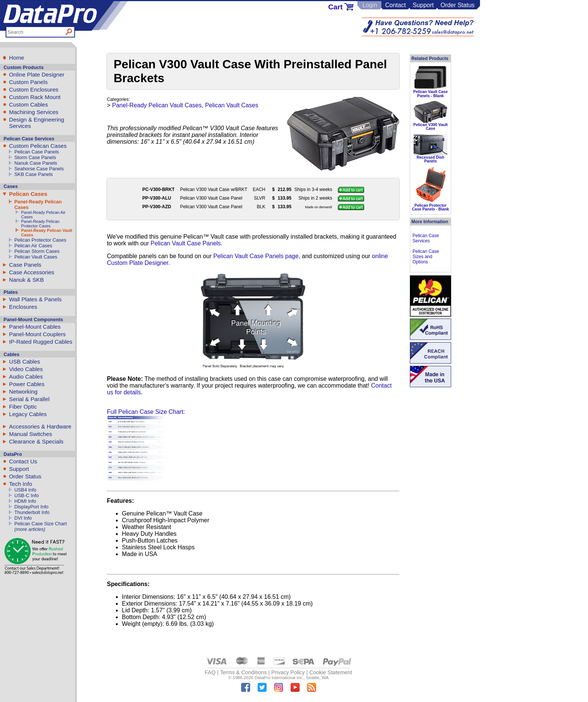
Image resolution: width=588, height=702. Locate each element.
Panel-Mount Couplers (37, 334)
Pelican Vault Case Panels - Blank (430, 94)
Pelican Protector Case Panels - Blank (431, 207)
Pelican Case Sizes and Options (426, 257)
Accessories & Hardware (40, 426)
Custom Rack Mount (35, 97)
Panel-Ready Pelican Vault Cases (157, 105)
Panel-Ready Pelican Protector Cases (40, 224)
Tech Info (21, 484)
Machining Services (34, 112)
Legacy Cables (28, 414)
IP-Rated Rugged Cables (41, 342)
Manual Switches (31, 434)
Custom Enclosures (34, 89)
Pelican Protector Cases (40, 240)
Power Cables (27, 384)
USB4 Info (25, 490)
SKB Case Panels (34, 174)
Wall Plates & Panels (35, 299)
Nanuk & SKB (26, 280)
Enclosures (23, 307)
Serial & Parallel (29, 399)
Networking (23, 392)
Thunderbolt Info (32, 512)
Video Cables (26, 369)
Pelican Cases (28, 194)
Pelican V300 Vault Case (430, 127)
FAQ (210, 672)
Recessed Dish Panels (430, 159)
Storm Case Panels (35, 157)
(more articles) (30, 529)
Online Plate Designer (37, 74)
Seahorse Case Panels (39, 169)
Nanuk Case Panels (36, 163)
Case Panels (25, 265)
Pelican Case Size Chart (40, 524)
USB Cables (25, 362)
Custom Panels (28, 82)
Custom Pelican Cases (38, 146)
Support (423, 5)
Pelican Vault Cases (36, 257)
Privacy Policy (288, 672)
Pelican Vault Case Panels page (256, 256)
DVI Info (23, 518)
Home (17, 58)
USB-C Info (26, 495)
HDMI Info (25, 501)
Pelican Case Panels (37, 152)
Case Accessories (32, 272)
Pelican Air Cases (33, 246)
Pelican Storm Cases (37, 251)
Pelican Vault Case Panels (185, 243)
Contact (395, 5)
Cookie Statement (330, 672)
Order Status (458, 5)
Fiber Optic (23, 407)
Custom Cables (28, 104)
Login (370, 5)
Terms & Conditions (244, 672)
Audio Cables (26, 377)
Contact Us (23, 461)
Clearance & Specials (36, 441)
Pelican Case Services (426, 238)
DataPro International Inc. (279, 678)
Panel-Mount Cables (35, 327)
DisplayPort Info (31, 507)
